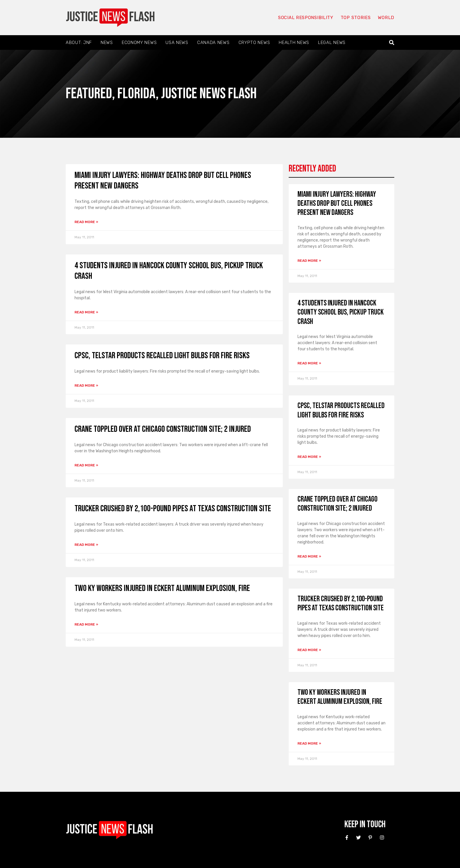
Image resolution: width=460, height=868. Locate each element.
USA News (177, 43)
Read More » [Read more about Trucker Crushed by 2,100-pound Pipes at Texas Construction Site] (86, 545)
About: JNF (79, 43)
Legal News (332, 43)
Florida (137, 94)
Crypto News (254, 43)
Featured (89, 94)
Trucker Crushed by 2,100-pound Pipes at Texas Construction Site (173, 509)
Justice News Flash (209, 94)
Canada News (213, 43)
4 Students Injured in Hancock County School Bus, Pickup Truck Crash (341, 312)
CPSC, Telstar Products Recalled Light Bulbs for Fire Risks (162, 356)
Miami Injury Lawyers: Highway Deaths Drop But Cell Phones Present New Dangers (337, 204)
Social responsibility (306, 18)
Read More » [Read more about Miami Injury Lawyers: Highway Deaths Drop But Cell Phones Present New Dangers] (86, 222)
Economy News (139, 43)
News (107, 43)
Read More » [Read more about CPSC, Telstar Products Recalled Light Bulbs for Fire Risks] (86, 385)
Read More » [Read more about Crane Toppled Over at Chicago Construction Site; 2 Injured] (86, 465)
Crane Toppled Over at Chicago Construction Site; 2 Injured (163, 429)
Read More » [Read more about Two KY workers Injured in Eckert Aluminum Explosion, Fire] (86, 624)
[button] (392, 43)
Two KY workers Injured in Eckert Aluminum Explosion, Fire (162, 588)
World (386, 18)
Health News (294, 43)
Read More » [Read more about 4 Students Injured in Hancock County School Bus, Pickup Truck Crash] (86, 312)
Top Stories (356, 18)
